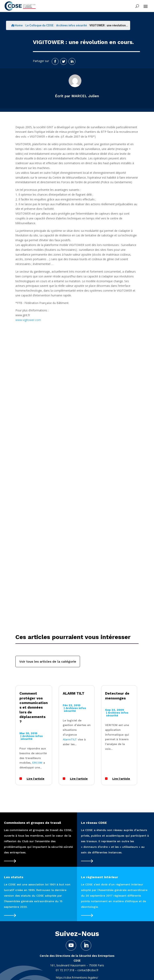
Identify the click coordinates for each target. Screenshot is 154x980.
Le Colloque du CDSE (40, 25)
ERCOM (37, 763)
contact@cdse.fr (88, 970)
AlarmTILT (70, 739)
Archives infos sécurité (71, 25)
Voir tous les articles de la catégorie (48, 661)
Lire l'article (35, 779)
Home (17, 25)
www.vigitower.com (28, 320)
